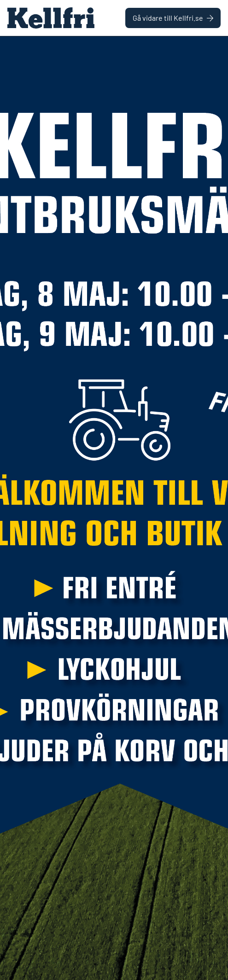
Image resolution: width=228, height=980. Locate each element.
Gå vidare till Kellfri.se (173, 18)
